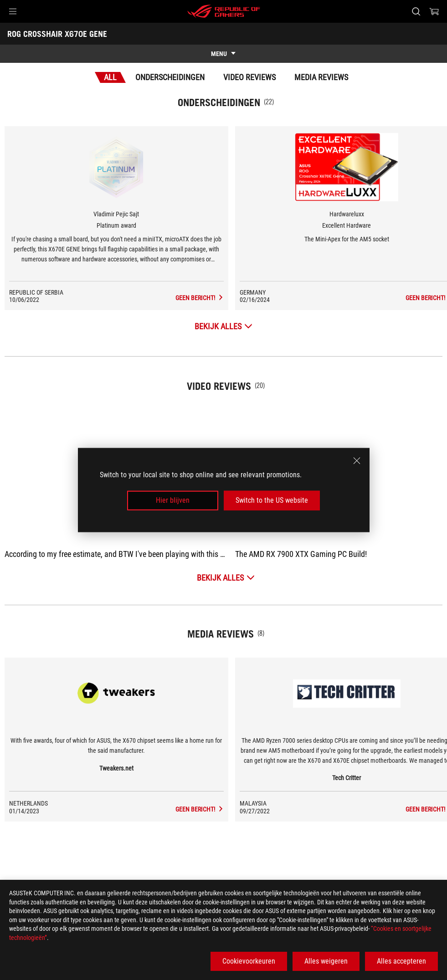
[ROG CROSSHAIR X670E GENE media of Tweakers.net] (200, 809)
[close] (357, 461)
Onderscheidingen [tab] (170, 77)
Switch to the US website (272, 500)
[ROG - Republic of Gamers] (224, 11)
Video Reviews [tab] (249, 77)
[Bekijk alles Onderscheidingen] (223, 326)
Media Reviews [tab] (321, 77)
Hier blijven (173, 500)
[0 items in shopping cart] (434, 11)
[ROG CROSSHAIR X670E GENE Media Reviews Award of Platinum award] (200, 298)
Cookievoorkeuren (249, 961)
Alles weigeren (326, 961)
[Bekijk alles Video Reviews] (226, 578)
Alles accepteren (401, 961)
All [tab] (110, 77)
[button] (13, 11)
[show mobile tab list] (223, 54)
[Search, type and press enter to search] (416, 11)
